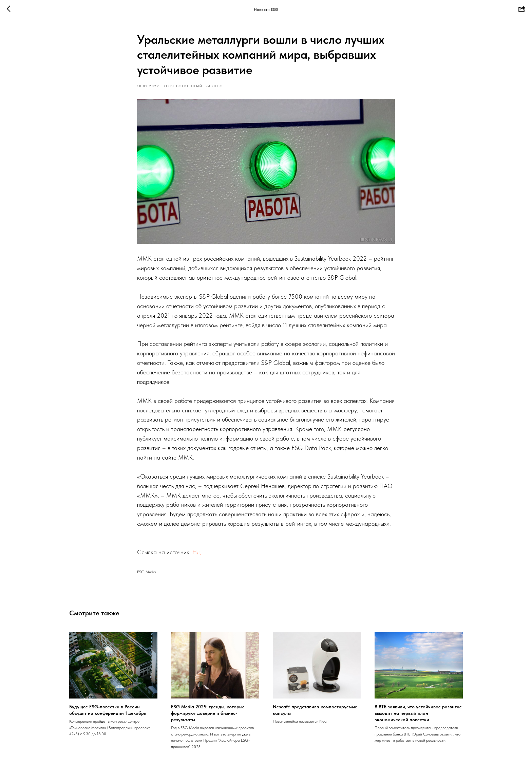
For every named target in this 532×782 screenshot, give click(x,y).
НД (197, 552)
